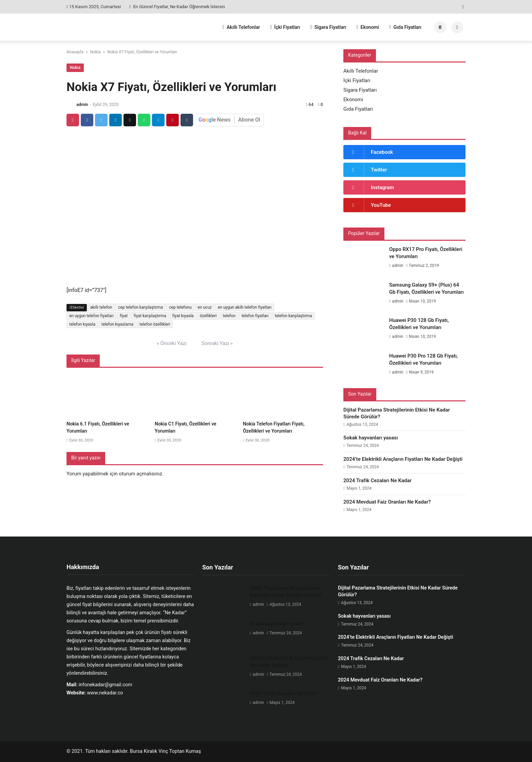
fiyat (124, 316)
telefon (229, 316)
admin (82, 104)
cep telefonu (180, 307)
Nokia (96, 52)
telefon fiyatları (255, 316)
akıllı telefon (101, 307)
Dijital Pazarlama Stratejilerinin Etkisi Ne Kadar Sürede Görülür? (397, 413)
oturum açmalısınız (140, 474)
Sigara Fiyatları (328, 27)
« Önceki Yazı (172, 343)
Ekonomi (368, 27)
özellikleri (208, 316)
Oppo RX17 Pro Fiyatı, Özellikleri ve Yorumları (426, 253)
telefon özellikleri (155, 324)
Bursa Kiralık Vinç (149, 751)
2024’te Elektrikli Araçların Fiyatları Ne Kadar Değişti (403, 459)
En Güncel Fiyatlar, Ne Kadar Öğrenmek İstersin (177, 7)
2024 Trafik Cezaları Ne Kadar (377, 480)
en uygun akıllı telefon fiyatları (245, 307)
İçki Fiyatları (285, 27)
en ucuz (205, 307)
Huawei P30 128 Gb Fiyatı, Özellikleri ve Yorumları (419, 324)
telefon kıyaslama (117, 324)
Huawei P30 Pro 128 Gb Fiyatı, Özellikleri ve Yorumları (423, 359)
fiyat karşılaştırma (150, 316)
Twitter (379, 170)
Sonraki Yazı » (217, 343)
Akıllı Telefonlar (241, 27)
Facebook (382, 152)
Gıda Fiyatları (405, 27)
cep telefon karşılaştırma (140, 307)
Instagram (382, 187)
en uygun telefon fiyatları (91, 316)
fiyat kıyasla (183, 316)
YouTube (381, 205)
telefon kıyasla (82, 324)
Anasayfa (75, 52)
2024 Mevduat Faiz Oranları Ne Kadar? (387, 502)
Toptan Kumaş (185, 751)
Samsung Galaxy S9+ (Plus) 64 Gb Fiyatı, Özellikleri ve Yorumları (426, 288)
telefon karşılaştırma (293, 316)
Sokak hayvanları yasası (371, 438)
